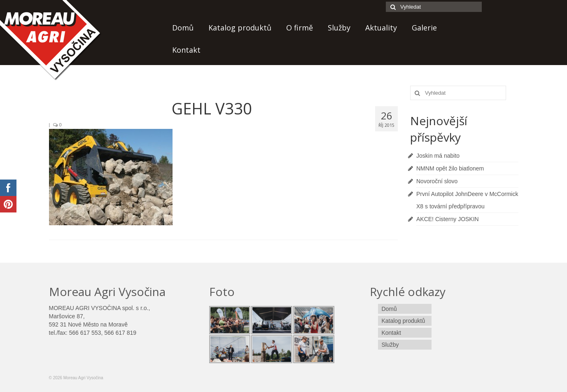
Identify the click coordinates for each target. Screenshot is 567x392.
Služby (339, 28)
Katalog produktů (240, 28)
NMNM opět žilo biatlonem (450, 168)
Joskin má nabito (438, 156)
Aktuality (381, 28)
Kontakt (186, 50)
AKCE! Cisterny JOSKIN (448, 219)
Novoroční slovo (437, 181)
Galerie (424, 28)
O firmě (300, 28)
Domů (183, 28)
